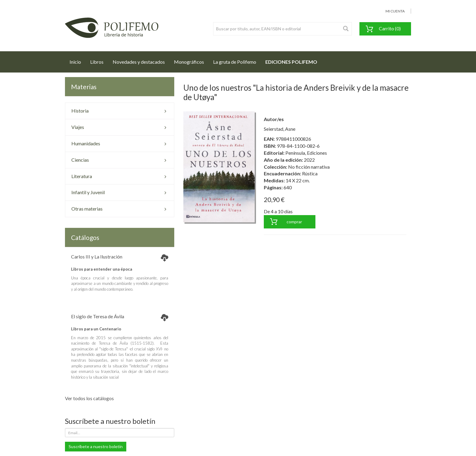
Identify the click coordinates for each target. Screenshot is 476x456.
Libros (97, 62)
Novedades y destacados (139, 62)
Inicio (78, 60)
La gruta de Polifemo (235, 62)
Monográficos (189, 62)
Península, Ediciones (306, 153)
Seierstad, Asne (280, 129)
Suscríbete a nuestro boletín (96, 446)
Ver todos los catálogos (89, 398)
